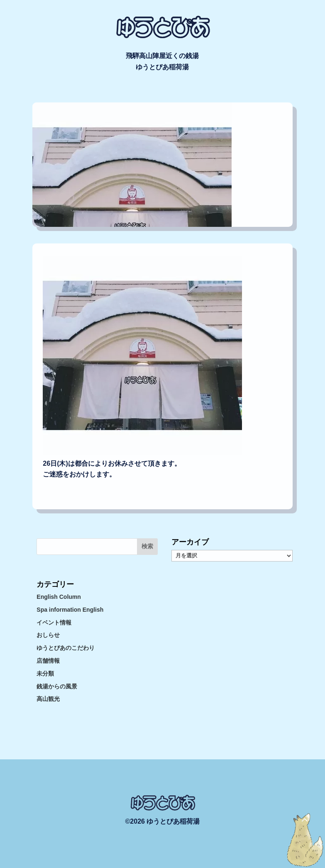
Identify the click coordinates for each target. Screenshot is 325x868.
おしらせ (48, 635)
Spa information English (70, 610)
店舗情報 (48, 661)
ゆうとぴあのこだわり (66, 648)
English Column (59, 597)
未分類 (45, 673)
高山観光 (48, 699)
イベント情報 (54, 622)
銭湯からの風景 (57, 686)
